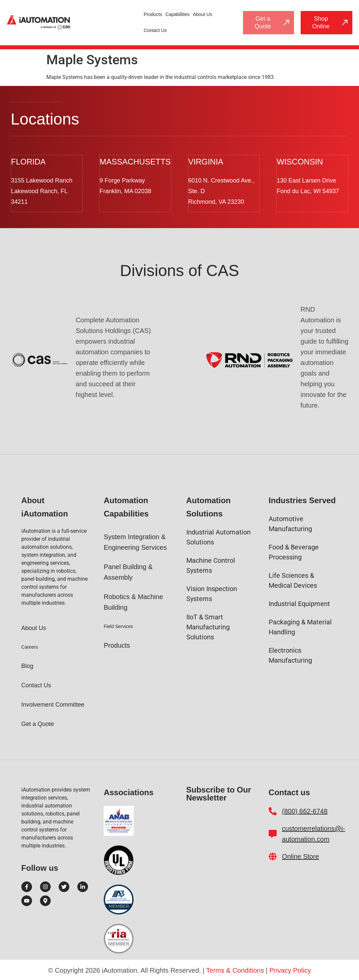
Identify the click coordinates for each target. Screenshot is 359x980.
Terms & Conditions (235, 970)
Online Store (300, 856)
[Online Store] (273, 856)
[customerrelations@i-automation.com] (273, 833)
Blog (27, 665)
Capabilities (177, 14)
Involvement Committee (53, 704)
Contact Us (155, 30)
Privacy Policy (290, 970)
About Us (203, 14)
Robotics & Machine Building (133, 601)
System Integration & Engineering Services (135, 541)
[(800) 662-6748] (273, 811)
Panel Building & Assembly (128, 571)
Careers (30, 646)
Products (153, 14)
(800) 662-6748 (305, 811)
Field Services (118, 626)
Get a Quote (38, 723)
